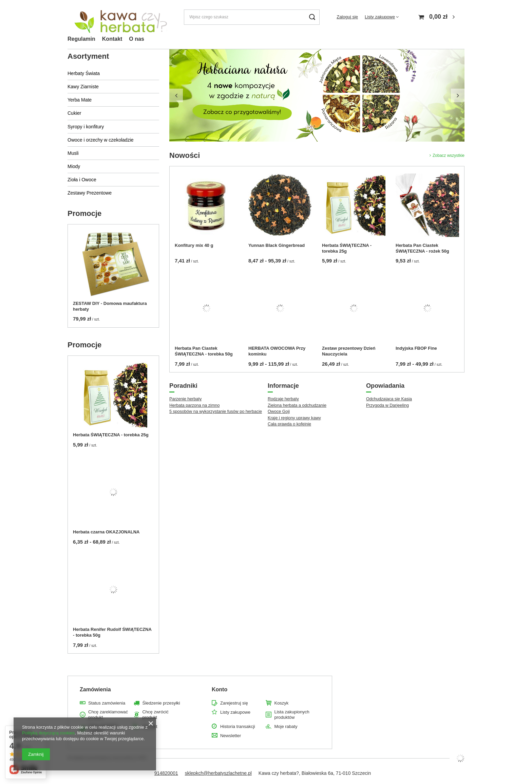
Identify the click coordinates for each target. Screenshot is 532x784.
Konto (220, 689)
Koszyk (281, 703)
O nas (136, 39)
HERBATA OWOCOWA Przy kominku (277, 351)
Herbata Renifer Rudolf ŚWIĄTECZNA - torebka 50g (112, 632)
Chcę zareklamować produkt (108, 715)
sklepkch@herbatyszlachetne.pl (218, 773)
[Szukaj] (312, 17)
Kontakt (112, 39)
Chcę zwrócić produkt (155, 715)
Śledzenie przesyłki (161, 703)
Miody (74, 166)
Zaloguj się (347, 17)
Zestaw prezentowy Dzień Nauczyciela (349, 351)
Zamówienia (95, 689)
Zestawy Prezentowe (90, 193)
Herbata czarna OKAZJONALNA (106, 532)
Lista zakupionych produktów (292, 715)
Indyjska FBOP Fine (416, 348)
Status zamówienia (107, 703)
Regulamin (81, 39)
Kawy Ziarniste (83, 87)
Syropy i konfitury (86, 127)
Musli (73, 153)
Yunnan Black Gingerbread (277, 245)
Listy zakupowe (380, 17)
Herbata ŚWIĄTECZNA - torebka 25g (111, 435)
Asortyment (88, 56)
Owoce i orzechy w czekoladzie (101, 140)
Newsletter (231, 736)
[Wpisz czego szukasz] (252, 17)
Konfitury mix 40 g (194, 245)
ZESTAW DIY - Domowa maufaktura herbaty (110, 306)
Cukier (74, 113)
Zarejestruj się (234, 703)
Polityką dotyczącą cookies (48, 733)
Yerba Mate (80, 100)
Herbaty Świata (84, 73)
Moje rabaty (286, 726)
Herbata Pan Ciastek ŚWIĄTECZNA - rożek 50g (422, 248)
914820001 (166, 773)
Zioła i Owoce (82, 180)
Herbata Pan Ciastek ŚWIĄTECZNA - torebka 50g (204, 351)
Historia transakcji (238, 726)
